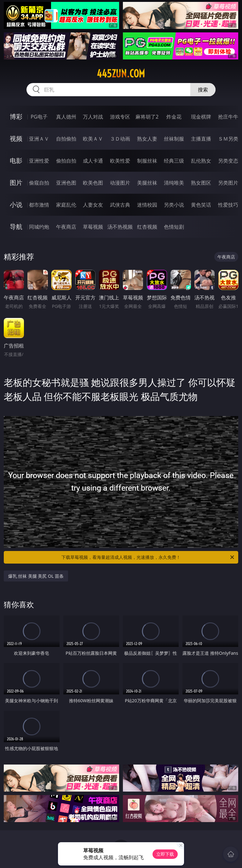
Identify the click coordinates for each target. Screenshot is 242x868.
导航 (16, 227)
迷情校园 (147, 205)
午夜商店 (66, 227)
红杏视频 (147, 227)
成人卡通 (93, 161)
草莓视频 (93, 227)
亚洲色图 (66, 183)
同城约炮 (39, 227)
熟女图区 (201, 183)
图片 (16, 183)
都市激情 (39, 205)
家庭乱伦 (66, 205)
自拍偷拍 (66, 139)
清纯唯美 (174, 183)
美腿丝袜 (147, 183)
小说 (16, 205)
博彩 (16, 117)
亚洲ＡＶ (39, 139)
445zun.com (121, 74)
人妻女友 (93, 205)
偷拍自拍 (66, 161)
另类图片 (228, 183)
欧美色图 (93, 183)
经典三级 (174, 161)
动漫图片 (120, 183)
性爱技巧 (228, 205)
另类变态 (228, 161)
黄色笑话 (201, 205)
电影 (16, 161)
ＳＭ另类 (228, 139)
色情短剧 (174, 227)
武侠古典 (120, 205)
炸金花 (174, 117)
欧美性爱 (120, 161)
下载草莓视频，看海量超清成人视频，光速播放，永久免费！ (148, 557)
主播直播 (201, 139)
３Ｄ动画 (120, 139)
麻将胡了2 (147, 117)
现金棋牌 (201, 117)
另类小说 (174, 205)
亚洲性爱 (39, 161)
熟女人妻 (147, 139)
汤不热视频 (120, 227)
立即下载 (165, 854)
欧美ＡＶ (93, 139)
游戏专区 (120, 117)
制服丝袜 (147, 161)
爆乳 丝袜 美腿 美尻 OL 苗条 (36, 576)
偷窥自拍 (39, 183)
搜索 (203, 90)
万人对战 (93, 117)
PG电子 (39, 117)
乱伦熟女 (201, 161)
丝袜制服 (174, 139)
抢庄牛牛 (228, 117)
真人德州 (66, 117)
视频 (16, 139)
